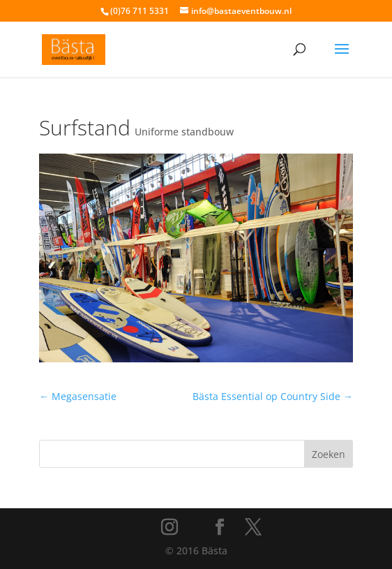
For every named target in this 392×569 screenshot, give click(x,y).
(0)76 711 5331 (140, 11)
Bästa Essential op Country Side (273, 396)
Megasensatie (78, 396)
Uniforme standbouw (184, 132)
